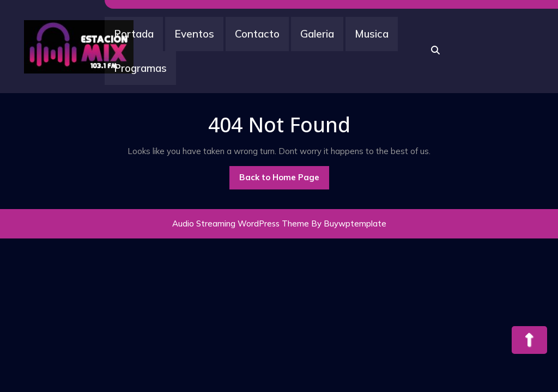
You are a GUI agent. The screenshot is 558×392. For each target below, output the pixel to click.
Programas (140, 68)
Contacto (257, 34)
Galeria (317, 34)
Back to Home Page (284, 180)
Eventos (194, 34)
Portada (134, 34)
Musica (372, 34)
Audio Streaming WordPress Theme (241, 223)
